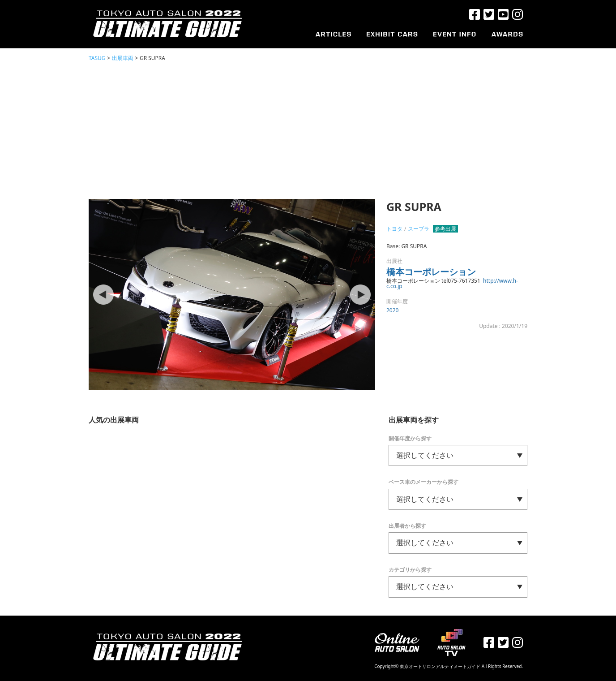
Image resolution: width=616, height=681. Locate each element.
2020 (392, 310)
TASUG (97, 58)
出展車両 (123, 58)
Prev (104, 295)
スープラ (419, 229)
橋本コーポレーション (431, 272)
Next (359, 295)
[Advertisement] (308, 130)
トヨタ (394, 229)
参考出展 (445, 229)
